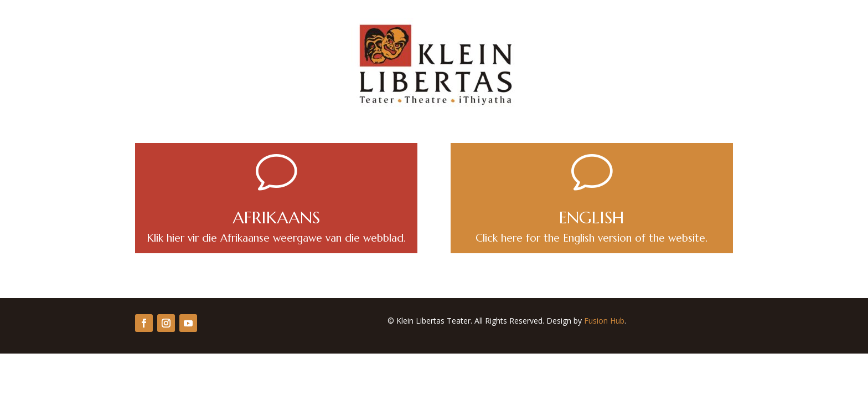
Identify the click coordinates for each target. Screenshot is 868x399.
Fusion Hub (604, 321)
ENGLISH (591, 218)
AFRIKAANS (276, 218)
